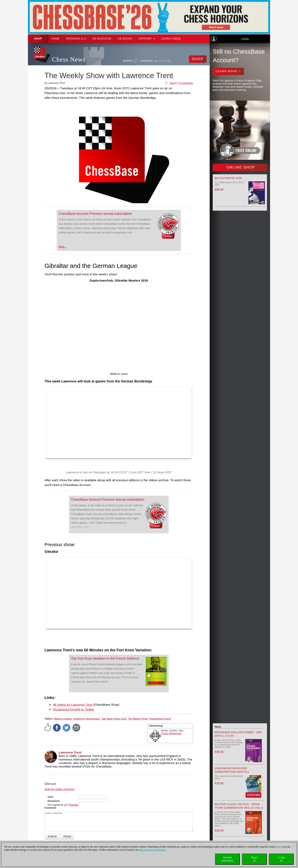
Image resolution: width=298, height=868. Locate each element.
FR (169, 61)
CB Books (125, 39)
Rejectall (254, 859)
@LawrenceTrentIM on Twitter (73, 709)
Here (279, 847)
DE (156, 61)
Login (245, 39)
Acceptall (281, 859)
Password (53, 801)
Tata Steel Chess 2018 (114, 719)
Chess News (69, 59)
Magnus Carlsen (63, 719)
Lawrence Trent (70, 752)
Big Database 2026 (228, 178)
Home (55, 39)
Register (74, 805)
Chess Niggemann (172, 733)
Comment (50, 808)
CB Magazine (102, 39)
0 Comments (186, 83)
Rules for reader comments (59, 789)
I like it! (173, 83)
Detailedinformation (228, 859)
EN (161, 61)
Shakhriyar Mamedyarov (87, 719)
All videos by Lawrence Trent (73, 705)
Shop (38, 39)
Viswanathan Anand (160, 719)
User (50, 797)
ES (165, 61)
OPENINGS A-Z (76, 39)
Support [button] (147, 39)
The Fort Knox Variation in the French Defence (105, 658)
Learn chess (171, 39)
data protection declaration (153, 850)
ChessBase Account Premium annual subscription (95, 214)
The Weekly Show (138, 719)
